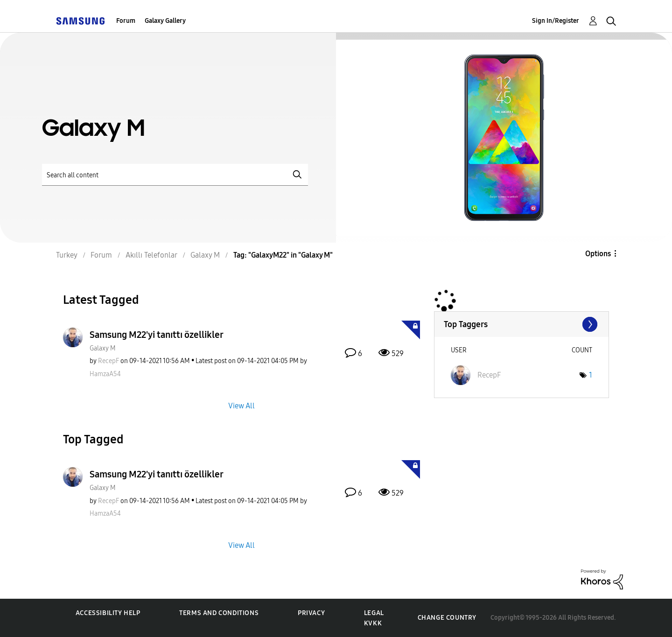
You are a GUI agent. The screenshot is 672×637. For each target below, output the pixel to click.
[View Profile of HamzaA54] (105, 374)
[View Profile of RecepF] (108, 361)
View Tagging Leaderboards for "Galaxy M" (521, 324)
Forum (126, 21)
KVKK (373, 623)
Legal (374, 613)
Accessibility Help (108, 613)
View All (241, 405)
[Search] (175, 175)
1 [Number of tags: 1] (591, 375)
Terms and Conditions (219, 613)
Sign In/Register (556, 21)
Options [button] (598, 254)
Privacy (311, 613)
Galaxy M (103, 348)
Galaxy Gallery (165, 21)
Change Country (447, 618)
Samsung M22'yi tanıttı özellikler (157, 335)
